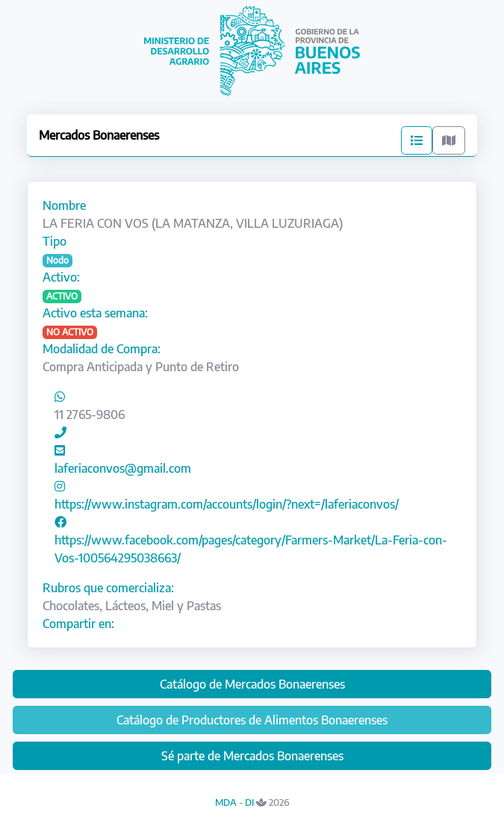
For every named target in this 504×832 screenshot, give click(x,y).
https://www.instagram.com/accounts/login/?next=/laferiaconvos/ (227, 504)
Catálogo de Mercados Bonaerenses (252, 684)
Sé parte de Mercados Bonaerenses (252, 756)
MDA (226, 802)
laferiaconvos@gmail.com (123, 468)
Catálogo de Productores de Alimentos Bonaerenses (252, 720)
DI (249, 802)
